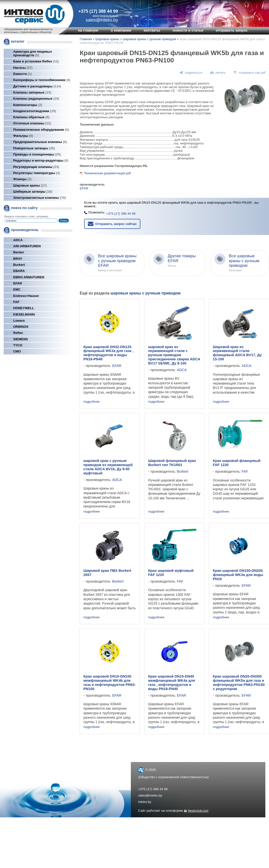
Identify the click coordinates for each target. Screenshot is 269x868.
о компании (121, 30)
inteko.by (145, 802)
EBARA (19, 271)
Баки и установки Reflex (36, 61)
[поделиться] (191, 73)
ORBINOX (21, 327)
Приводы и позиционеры (37, 154)
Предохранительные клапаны (40, 142)
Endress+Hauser (26, 296)
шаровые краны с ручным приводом (149, 39)
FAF (16, 302)
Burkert (19, 265)
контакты (152, 30)
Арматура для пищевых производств (33, 53)
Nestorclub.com (198, 811)
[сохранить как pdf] (250, 73)
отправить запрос (232, 30)
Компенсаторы (28, 105)
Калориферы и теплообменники (42, 80)
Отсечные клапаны (32, 123)
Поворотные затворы (34, 148)
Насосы (23, 68)
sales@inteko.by (150, 795)
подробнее (92, 402)
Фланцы (22, 179)
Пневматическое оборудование (41, 130)
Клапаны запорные (32, 92)
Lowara (19, 321)
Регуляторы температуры (37, 173)
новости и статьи (188, 30)
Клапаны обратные (31, 117)
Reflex (18, 333)
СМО (17, 351)
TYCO (18, 345)
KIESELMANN (24, 314)
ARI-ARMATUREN (27, 246)
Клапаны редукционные (36, 99)
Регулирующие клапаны (36, 167)
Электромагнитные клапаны (39, 198)
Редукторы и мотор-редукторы (41, 160)
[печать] (218, 73)
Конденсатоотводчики (35, 111)
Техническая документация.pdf (107, 173)
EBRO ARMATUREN (29, 277)
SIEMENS (21, 339)
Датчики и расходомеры (37, 86)
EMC (17, 289)
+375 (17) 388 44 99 (98, 11)
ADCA (18, 240)
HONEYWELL (24, 308)
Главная (86, 39)
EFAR (18, 283)
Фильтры (23, 136)
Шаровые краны (30, 185)
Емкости (22, 74)
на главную (88, 30)
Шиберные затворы (33, 192)
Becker (19, 252)
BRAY (18, 259)
